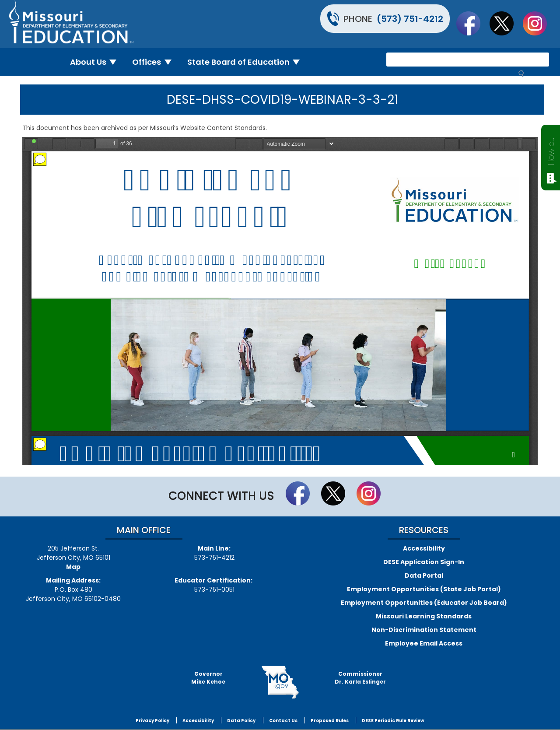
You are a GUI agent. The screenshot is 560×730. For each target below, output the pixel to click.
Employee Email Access (424, 643)
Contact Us (283, 721)
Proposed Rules (330, 721)
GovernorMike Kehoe (208, 678)
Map (73, 567)
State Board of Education (247, 62)
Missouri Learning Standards (424, 616)
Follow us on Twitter (506, 23)
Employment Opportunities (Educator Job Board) (424, 603)
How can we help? (551, 150)
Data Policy (241, 721)
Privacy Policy (152, 721)
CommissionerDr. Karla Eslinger (360, 678)
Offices (155, 62)
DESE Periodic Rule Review (393, 721)
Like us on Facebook (472, 23)
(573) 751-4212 (410, 19)
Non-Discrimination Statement (424, 630)
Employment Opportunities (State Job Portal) (424, 589)
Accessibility (424, 548)
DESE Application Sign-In (424, 562)
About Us (97, 62)
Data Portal (424, 576)
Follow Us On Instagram (539, 23)
